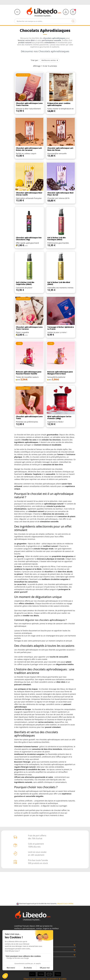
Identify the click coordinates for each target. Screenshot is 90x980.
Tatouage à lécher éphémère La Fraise (61, 328)
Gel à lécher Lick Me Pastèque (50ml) (56, 239)
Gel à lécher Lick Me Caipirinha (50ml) (25, 283)
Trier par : (35, 60)
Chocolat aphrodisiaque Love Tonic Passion (29, 104)
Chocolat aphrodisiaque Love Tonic (29, 417)
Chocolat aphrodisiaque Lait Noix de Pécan (60, 149)
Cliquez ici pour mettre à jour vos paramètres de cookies (45, 979)
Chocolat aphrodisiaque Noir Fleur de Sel (61, 194)
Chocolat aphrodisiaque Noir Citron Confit (29, 194)
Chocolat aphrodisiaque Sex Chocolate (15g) (29, 239)
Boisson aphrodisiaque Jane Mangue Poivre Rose (60, 373)
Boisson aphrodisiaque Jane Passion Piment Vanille (29, 373)
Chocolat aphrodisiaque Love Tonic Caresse (29, 328)
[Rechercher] (45, 21)
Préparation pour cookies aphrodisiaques (59, 104)
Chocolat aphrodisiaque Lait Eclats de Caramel (29, 149)
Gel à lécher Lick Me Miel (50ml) (59, 283)
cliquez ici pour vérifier (65, 904)
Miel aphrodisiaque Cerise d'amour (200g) (59, 417)
